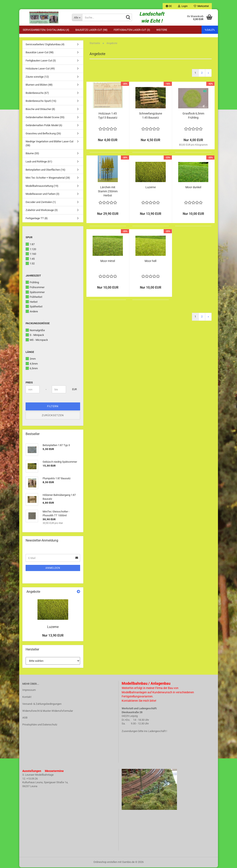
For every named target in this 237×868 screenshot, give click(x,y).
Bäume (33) (32, 154)
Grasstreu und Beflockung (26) (43, 134)
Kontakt (27, 697)
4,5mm (32, 364)
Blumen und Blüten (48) (39, 86)
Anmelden (53, 569)
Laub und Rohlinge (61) (39, 162)
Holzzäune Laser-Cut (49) (40, 69)
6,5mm (32, 369)
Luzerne (151, 188)
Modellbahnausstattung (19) (42, 186)
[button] (169, 6)
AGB (25, 718)
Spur (29, 238)
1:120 (31, 250)
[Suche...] (77, 17)
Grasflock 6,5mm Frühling (193, 116)
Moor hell (150, 262)
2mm (31, 359)
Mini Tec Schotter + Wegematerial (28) (48, 178)
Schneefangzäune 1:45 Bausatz (151, 116)
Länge (30, 353)
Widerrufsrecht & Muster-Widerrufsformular (48, 711)
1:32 (30, 264)
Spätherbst (34, 307)
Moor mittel (108, 262)
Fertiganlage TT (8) (37, 219)
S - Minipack (35, 336)
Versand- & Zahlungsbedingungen (42, 704)
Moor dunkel (193, 188)
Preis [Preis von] (29, 383)
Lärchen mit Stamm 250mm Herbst (108, 192)
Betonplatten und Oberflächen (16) (45, 170)
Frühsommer (35, 288)
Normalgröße (35, 331)
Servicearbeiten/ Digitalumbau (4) (46, 30)
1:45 (30, 259)
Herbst (32, 302)
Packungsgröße (38, 324)
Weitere (162, 30)
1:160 (31, 255)
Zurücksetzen (53, 416)
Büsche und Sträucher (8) (40, 110)
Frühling (32, 283)
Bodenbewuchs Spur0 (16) (41, 102)
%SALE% (210, 30)
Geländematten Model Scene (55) (45, 118)
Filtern (53, 407)
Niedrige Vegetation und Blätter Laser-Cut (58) (49, 144)
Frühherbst (34, 298)
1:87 (30, 245)
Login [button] (183, 6)
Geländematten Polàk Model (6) (44, 126)
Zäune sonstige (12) (37, 77)
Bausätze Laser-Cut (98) (91, 30)
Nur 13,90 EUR (53, 636)
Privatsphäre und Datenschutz (40, 725)
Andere (32, 312)
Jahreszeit (33, 276)
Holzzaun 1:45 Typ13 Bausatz (108, 116)
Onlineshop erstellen (105, 863)
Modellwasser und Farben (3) (43, 195)
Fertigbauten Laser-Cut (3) (132, 30)
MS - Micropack (37, 341)
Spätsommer (35, 293)
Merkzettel (201, 6)
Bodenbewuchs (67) (37, 93)
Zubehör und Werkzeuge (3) (42, 211)
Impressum (29, 691)
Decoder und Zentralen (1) (41, 203)
